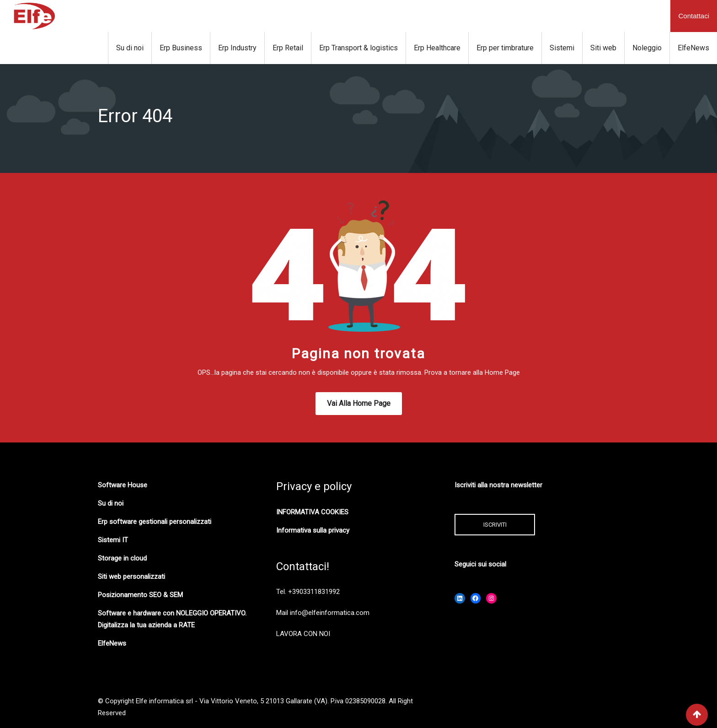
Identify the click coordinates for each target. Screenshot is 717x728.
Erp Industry (237, 48)
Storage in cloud (122, 558)
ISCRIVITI (495, 525)
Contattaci (694, 16)
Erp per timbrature (505, 48)
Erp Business (181, 48)
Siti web (603, 48)
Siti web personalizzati (131, 577)
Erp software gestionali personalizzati (155, 522)
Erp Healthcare (437, 48)
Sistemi (562, 48)
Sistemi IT (113, 540)
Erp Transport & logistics (358, 48)
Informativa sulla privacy (313, 530)
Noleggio (647, 48)
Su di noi (130, 48)
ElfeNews (693, 48)
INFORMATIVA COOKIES (312, 512)
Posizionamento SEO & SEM (140, 595)
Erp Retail (288, 48)
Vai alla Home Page (359, 403)
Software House (123, 485)
